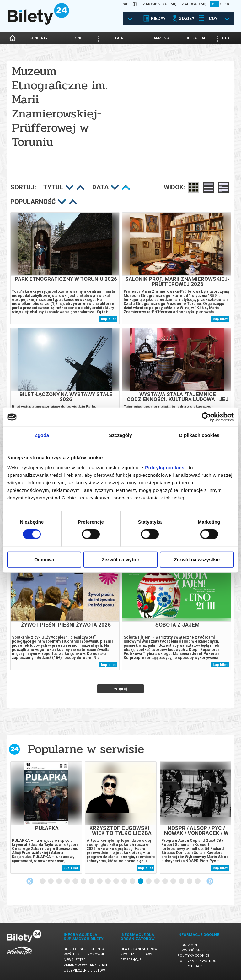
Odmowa (44, 559)
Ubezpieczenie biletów (84, 970)
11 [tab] (125, 881)
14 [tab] (149, 881)
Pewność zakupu (193, 950)
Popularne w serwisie (86, 749)
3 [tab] (59, 881)
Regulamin (187, 945)
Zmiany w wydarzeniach (86, 965)
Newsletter (75, 960)
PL (214, 4)
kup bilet (108, 319)
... (225, 38)
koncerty (39, 38)
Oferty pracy (190, 966)
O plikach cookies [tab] (199, 435)
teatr (118, 38)
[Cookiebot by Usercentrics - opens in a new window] (206, 417)
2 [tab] (51, 881)
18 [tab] (182, 881)
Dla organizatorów (139, 949)
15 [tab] (157, 881)
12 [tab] (133, 881)
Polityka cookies (193, 956)
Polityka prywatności (198, 961)
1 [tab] (43, 881)
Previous (30, 881)
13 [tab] (141, 881)
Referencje (131, 960)
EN (227, 4)
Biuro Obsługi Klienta (84, 949)
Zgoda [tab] (42, 435)
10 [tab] (116, 881)
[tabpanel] (46, 817)
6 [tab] (84, 881)
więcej (121, 689)
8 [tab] (100, 881)
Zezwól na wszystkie (197, 559)
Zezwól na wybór (120, 559)
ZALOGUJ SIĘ (194, 4)
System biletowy (136, 954)
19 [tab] (190, 881)
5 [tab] (76, 881)
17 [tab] (174, 881)
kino (78, 38)
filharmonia (158, 38)
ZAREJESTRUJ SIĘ (160, 4)
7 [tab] (92, 881)
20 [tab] (198, 881)
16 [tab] (165, 881)
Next (210, 881)
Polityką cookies (165, 467)
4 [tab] (67, 881)
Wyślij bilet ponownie (85, 954)
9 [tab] (108, 881)
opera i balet (198, 38)
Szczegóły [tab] (120, 435)
